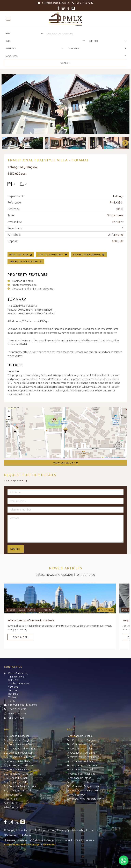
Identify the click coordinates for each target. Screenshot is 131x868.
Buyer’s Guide (11, 799)
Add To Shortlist (51, 255)
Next (123, 143)
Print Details (19, 255)
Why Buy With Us (13, 795)
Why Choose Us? (76, 795)
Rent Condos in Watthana (80, 761)
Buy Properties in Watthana (19, 765)
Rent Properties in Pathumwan (83, 757)
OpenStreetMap (115, 457)
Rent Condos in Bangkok (80, 736)
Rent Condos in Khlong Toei (82, 744)
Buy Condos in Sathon (16, 778)
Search (65, 63)
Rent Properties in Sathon (80, 782)
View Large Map (66, 463)
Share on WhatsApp (26, 261)
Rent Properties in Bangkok (81, 740)
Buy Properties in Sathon (17, 782)
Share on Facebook (89, 255)
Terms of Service (80, 840)
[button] (65, 430)
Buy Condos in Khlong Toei (18, 744)
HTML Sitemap (25, 835)
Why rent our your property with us (86, 799)
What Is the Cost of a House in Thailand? (31, 620)
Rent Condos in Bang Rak (80, 769)
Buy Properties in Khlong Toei (20, 749)
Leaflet (105, 457)
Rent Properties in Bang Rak (82, 774)
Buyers (22, 610)
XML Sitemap (10, 835)
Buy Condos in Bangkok (17, 736)
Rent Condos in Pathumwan (82, 753)
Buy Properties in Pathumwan (20, 757)
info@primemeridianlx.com (54, 3)
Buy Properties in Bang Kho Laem (22, 791)
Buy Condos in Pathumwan (18, 753)
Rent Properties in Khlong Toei (83, 749)
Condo (32, 610)
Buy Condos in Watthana (17, 761)
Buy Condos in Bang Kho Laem (20, 786)
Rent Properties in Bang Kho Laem (85, 791)
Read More (20, 637)
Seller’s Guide (11, 803)
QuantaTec (49, 845)
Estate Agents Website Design (22, 845)
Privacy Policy (61, 840)
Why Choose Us (13, 807)
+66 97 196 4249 (82, 3)
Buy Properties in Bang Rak (18, 774)
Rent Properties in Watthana (82, 765)
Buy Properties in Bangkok (18, 740)
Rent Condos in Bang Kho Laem (83, 786)
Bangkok (11, 610)
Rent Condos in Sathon (79, 778)
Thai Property (45, 610)
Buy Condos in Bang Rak (17, 769)
